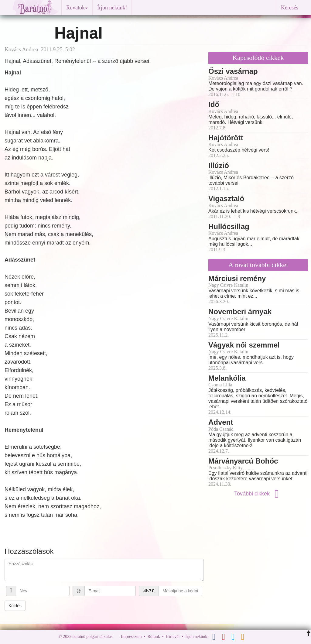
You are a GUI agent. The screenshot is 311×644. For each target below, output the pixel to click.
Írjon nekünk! (112, 8)
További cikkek (258, 494)
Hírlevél (173, 637)
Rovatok (77, 8)
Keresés (290, 8)
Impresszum (131, 637)
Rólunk (154, 637)
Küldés (15, 606)
